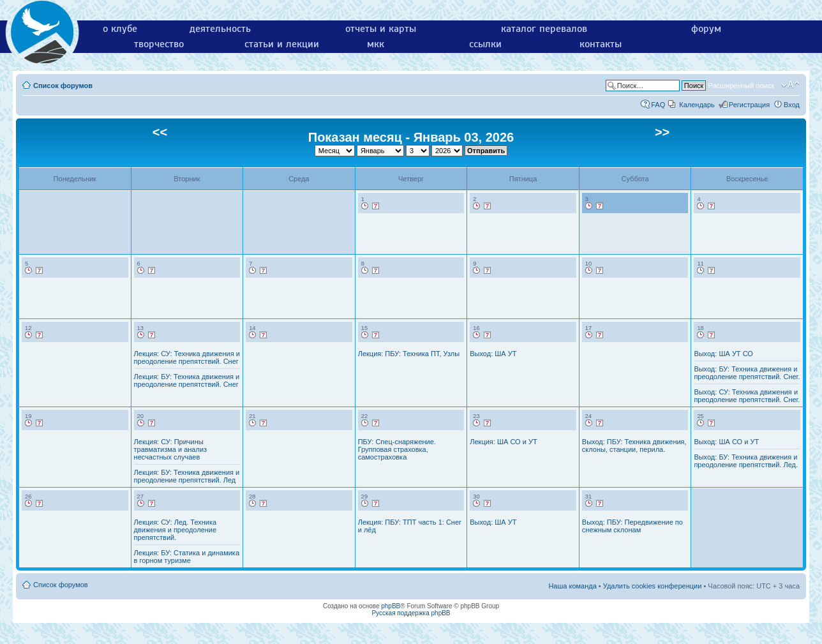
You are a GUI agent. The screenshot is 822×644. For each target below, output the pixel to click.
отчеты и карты (381, 29)
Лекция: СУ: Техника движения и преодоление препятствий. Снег (187, 357)
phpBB (391, 606)
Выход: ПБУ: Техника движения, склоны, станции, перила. (634, 446)
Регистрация (749, 105)
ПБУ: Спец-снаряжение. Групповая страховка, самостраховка (397, 449)
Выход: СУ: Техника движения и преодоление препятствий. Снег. (747, 396)
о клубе (120, 29)
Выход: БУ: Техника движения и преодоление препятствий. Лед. (746, 461)
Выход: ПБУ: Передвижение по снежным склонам (632, 526)
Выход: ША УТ (493, 354)
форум (706, 29)
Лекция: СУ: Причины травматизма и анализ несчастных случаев (171, 449)
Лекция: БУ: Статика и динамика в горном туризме (187, 557)
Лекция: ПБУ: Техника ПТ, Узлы (409, 354)
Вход (792, 105)
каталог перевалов (544, 29)
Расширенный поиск (741, 86)
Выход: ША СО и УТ (726, 442)
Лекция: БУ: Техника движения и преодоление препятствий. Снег (187, 380)
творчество (159, 44)
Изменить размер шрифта (790, 85)
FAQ (658, 105)
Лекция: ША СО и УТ (503, 442)
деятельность (220, 29)
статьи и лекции (282, 44)
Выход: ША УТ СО (723, 354)
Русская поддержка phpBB (411, 613)
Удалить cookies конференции (653, 586)
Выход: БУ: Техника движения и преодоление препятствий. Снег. (747, 373)
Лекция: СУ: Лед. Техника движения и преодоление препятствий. (176, 530)
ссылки (485, 44)
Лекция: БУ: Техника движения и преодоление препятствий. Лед (187, 476)
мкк (376, 44)
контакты (601, 44)
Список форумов (63, 86)
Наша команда (572, 586)
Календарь (697, 105)
